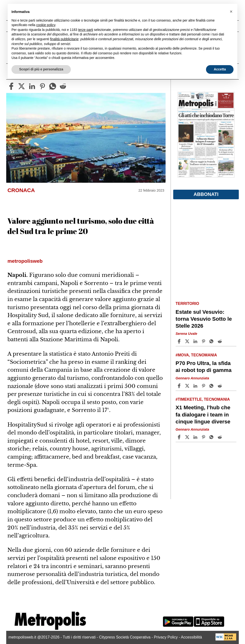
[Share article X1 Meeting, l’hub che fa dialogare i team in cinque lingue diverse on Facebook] (180, 437)
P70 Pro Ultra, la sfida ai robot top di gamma (204, 367)
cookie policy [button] (46, 25)
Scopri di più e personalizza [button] (41, 69)
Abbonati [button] (206, 194)
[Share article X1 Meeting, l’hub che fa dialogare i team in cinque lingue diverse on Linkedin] (196, 437)
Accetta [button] (220, 69)
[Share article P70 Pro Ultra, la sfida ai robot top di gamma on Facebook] (180, 386)
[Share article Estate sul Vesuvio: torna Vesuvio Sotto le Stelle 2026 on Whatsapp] (212, 341)
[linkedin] (32, 86)
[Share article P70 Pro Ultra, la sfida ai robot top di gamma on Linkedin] (196, 386)
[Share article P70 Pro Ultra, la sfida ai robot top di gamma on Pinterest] (204, 386)
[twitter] (22, 86)
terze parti (86, 30)
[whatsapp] (53, 86)
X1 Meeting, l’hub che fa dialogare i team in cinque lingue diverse (203, 414)
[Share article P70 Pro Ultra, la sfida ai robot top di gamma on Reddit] (220, 386)
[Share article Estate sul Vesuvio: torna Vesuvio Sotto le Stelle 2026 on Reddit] (220, 341)
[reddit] (63, 86)
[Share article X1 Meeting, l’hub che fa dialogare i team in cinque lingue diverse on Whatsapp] (212, 437)
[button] (231, 11)
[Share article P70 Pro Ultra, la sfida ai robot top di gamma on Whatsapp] (212, 386)
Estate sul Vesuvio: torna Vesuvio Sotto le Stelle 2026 (204, 319)
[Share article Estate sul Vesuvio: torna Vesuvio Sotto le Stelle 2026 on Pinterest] (204, 341)
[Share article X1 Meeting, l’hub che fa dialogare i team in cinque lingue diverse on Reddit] (220, 437)
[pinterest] (42, 86)
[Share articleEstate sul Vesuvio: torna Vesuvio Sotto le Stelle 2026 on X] (188, 341)
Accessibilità (191, 637)
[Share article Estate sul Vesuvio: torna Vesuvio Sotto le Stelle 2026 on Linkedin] (196, 341)
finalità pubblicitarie (64, 39)
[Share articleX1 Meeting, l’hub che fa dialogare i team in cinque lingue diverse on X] (188, 437)
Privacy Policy (166, 637)
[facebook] (11, 86)
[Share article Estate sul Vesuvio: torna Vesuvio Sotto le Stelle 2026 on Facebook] (180, 341)
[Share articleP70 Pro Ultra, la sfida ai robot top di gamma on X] (188, 386)
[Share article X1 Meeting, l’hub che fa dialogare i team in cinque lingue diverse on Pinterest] (204, 437)
